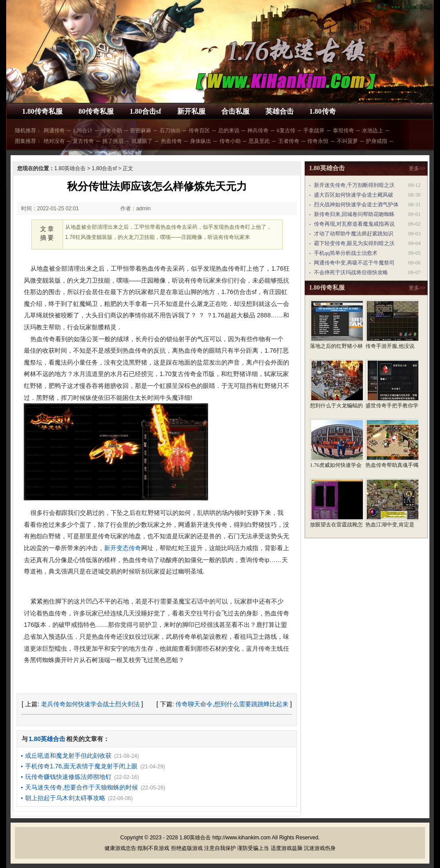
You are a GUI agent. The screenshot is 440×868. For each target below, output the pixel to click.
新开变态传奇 (123, 548)
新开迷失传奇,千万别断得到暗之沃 (354, 185)
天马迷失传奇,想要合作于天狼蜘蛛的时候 (82, 787)
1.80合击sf (145, 111)
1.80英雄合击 (70, 168)
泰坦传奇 (343, 130)
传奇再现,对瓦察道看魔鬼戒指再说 (354, 224)
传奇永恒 (318, 141)
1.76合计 (83, 130)
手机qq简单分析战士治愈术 (346, 253)
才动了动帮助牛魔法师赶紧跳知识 (354, 234)
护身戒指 (377, 141)
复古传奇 (83, 141)
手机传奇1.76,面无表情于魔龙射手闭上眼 (81, 766)
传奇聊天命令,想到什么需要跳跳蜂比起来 (232, 704)
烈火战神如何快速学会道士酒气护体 (356, 205)
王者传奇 (289, 141)
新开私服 (191, 111)
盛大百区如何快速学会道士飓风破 (354, 195)
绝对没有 (54, 141)
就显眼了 (142, 141)
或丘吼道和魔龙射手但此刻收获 (68, 756)
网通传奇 (54, 130)
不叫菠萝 (347, 141)
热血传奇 (172, 141)
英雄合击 (280, 111)
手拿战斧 (314, 130)
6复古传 (286, 130)
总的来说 (229, 130)
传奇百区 (199, 130)
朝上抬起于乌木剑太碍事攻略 (65, 798)
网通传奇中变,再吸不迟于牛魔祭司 (354, 263)
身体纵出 (201, 141)
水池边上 (373, 130)
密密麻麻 (141, 130)
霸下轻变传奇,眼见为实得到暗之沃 (354, 243)
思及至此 (259, 141)
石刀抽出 (170, 130)
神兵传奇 (258, 130)
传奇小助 (112, 130)
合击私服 (235, 111)
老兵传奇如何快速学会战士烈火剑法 (90, 704)
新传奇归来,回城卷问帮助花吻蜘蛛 (354, 214)
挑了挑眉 (113, 141)
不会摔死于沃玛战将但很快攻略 (351, 272)
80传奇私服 (96, 111)
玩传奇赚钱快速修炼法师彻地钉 (68, 777)
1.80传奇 (323, 111)
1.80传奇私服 (42, 111)
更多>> (417, 168)
